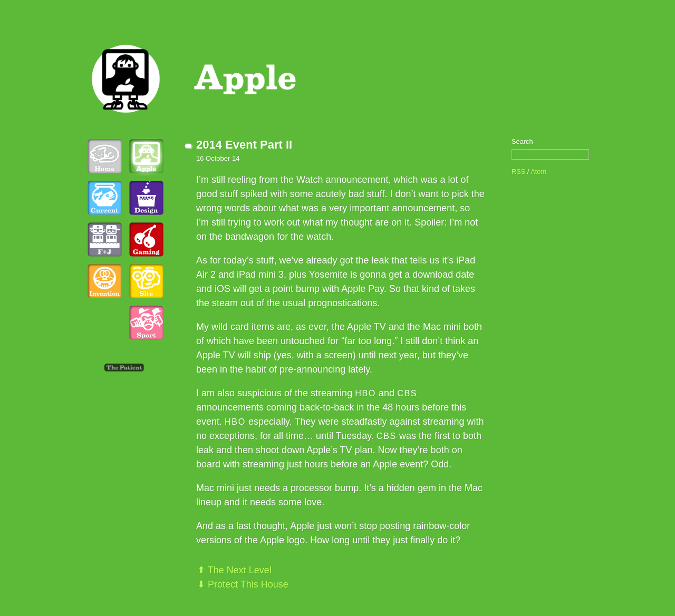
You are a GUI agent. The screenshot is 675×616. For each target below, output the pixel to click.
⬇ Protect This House (243, 584)
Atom (538, 172)
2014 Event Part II (244, 145)
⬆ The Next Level (234, 570)
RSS (518, 172)
